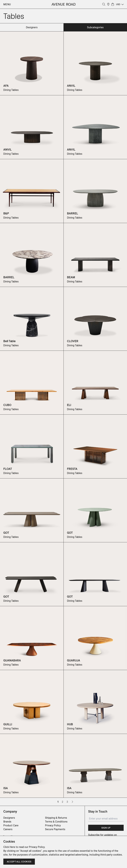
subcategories (95, 27)
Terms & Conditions (56, 822)
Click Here (9, 847)
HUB (70, 724)
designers (32, 27)
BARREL (72, 213)
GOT (6, 533)
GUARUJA (74, 660)
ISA (6, 788)
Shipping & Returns (56, 818)
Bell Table (9, 341)
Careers (8, 829)
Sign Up (106, 828)
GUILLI (8, 724)
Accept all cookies (19, 862)
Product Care (11, 825)
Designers (9, 818)
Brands (7, 822)
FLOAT (8, 469)
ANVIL (71, 86)
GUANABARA (12, 660)
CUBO (7, 405)
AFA (6, 86)
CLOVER (73, 341)
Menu (7, 4)
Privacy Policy (53, 825)
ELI (69, 405)
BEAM (71, 277)
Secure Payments (55, 829)
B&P (6, 213)
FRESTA (72, 469)
